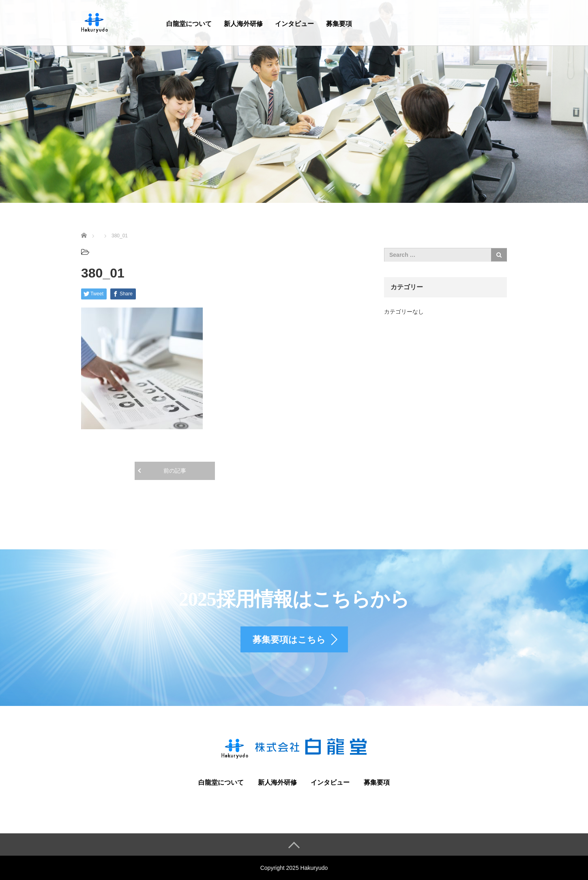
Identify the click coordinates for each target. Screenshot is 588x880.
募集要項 (339, 24)
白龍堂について (189, 24)
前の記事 (175, 471)
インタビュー (294, 24)
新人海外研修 (243, 24)
